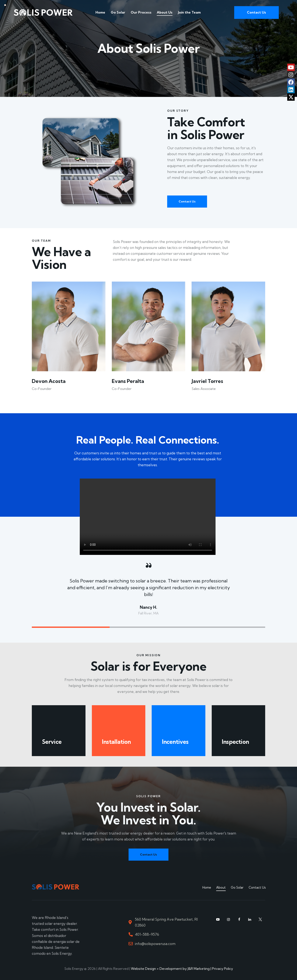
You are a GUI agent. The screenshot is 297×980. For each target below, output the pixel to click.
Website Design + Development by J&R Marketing (170, 969)
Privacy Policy (222, 969)
